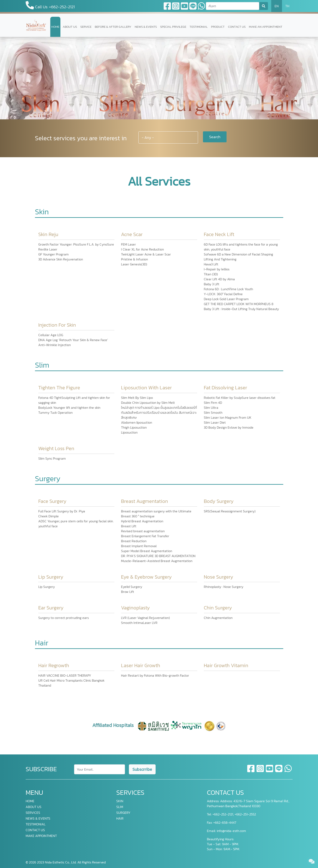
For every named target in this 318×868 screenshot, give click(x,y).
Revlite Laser (48, 249)
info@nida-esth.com (231, 831)
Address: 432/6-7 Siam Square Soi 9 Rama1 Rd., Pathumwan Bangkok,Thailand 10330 (248, 803)
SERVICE (86, 27)
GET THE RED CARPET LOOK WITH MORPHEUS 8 (239, 304)
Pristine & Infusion (134, 259)
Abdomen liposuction (137, 422)
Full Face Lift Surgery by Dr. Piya (62, 511)
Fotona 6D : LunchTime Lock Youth (228, 289)
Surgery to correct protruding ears (64, 618)
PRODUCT (218, 27)
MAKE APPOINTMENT (41, 836)
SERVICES (33, 813)
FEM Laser (128, 244)
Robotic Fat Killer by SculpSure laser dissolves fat (240, 398)
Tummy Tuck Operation (55, 412)
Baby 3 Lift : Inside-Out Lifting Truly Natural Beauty (241, 309)
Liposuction (129, 432)
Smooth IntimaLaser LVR (139, 623)
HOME (55, 27)
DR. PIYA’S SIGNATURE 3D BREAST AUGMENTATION (158, 556)
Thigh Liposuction (134, 427)
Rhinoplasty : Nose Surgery (224, 587)
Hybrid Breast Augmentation (142, 521)
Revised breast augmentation (143, 531)
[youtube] (270, 771)
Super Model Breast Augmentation (147, 551)
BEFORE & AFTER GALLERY (113, 27)
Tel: (209, 814)
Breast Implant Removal (139, 546)
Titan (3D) (211, 274)
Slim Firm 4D (213, 403)
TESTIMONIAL (199, 27)
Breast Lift (129, 526)
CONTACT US (237, 27)
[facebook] (251, 771)
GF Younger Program (53, 254)
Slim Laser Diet (215, 422)
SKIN (120, 801)
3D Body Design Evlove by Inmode (229, 427)
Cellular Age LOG (51, 335)
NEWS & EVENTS (146, 27)
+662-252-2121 (222, 814)
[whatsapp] (288, 771)
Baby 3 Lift (212, 284)
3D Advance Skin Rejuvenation (61, 259)
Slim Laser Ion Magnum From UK (228, 417)
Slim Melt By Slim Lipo (137, 398)
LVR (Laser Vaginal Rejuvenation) (145, 618)
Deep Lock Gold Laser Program (226, 299)
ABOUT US (70, 27)
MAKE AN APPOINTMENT (266, 27)
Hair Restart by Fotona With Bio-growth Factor (155, 675)
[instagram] (260, 771)
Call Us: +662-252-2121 (50, 5)
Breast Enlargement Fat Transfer (145, 536)
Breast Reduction (134, 541)
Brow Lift (128, 592)
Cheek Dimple (49, 516)
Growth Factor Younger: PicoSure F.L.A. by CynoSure (76, 244)
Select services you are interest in (81, 138)
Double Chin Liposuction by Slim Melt (148, 403)
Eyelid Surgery (132, 587)
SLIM (120, 807)
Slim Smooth (213, 412)
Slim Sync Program (52, 458)
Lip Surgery (47, 587)
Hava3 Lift (211, 264)
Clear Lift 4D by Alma (219, 279)
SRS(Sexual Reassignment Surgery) (230, 511)
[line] (279, 771)
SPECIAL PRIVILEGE (173, 27)
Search (215, 137)
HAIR (120, 818)
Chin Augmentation (218, 618)
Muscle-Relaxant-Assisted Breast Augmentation (157, 561)
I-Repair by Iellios (217, 269)
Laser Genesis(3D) (134, 264)
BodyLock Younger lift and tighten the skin (69, 408)
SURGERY (123, 813)
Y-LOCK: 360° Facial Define (223, 294)
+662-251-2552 (245, 814)
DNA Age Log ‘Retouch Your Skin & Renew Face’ (73, 340)
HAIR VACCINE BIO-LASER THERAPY (65, 675)
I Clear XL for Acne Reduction (142, 249)
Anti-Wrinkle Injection (55, 345)
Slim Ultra (211, 408)
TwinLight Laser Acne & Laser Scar (146, 254)
